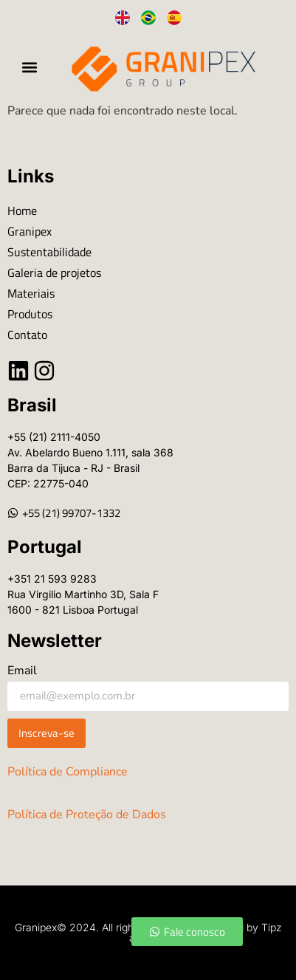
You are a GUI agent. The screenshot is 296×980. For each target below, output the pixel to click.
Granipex (30, 231)
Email (22, 672)
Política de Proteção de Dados (87, 815)
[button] (30, 68)
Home (22, 210)
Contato (27, 335)
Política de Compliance (68, 772)
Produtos (30, 314)
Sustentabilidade (49, 252)
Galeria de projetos (54, 273)
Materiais (31, 293)
